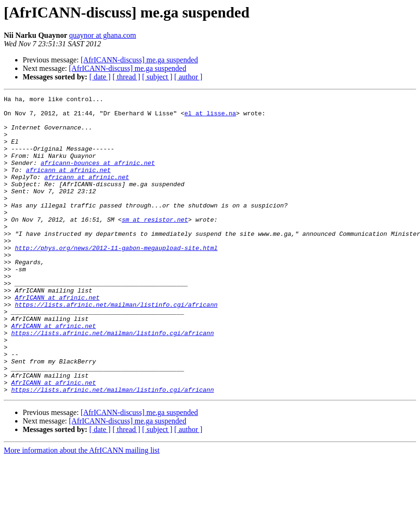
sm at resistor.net (155, 245)
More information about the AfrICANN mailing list (82, 510)
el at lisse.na (210, 117)
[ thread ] (126, 77)
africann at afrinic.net (68, 185)
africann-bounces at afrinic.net (98, 177)
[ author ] (189, 77)
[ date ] (100, 77)
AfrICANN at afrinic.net (57, 338)
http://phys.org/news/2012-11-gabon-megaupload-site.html (116, 279)
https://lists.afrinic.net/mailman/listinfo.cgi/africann (116, 347)
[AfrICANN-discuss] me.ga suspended (139, 60)
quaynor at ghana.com (103, 35)
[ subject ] (157, 77)
